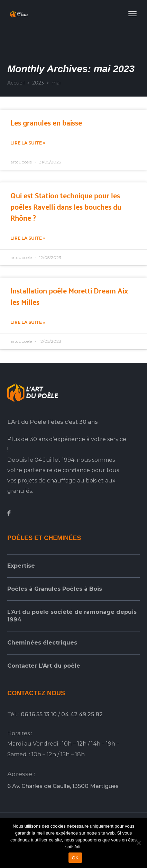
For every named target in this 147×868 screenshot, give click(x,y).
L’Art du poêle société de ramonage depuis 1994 (72, 616)
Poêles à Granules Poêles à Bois (55, 589)
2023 (38, 83)
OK (75, 858)
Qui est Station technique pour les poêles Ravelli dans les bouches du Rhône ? (66, 206)
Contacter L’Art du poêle (44, 666)
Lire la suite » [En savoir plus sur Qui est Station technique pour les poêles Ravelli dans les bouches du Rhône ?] (28, 238)
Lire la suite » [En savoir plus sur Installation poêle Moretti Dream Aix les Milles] (28, 322)
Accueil (16, 83)
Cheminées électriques (42, 643)
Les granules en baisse (46, 122)
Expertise (21, 566)
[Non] (138, 843)
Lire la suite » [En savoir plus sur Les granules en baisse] (28, 143)
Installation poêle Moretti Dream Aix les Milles (69, 296)
